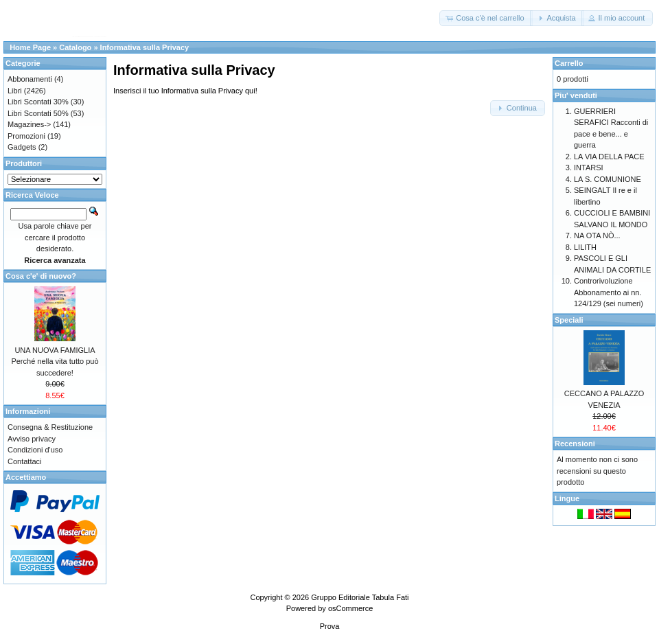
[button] (486, 18)
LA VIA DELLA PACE (609, 157)
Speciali (569, 320)
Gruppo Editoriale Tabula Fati (360, 597)
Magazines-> (29, 124)
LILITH (585, 247)
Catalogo (75, 47)
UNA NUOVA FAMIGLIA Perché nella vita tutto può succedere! (55, 361)
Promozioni (26, 136)
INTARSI (589, 168)
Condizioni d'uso (35, 450)
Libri (15, 91)
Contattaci (25, 461)
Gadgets (22, 147)
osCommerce (350, 608)
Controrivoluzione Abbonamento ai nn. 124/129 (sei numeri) (609, 292)
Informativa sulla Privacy (145, 47)
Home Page (30, 47)
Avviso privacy (32, 439)
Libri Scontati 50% (38, 113)
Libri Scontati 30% (38, 102)
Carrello (569, 63)
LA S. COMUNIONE (608, 179)
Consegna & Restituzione (50, 427)
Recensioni (575, 444)
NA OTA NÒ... (597, 235)
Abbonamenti (30, 79)
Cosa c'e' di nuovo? (41, 276)
